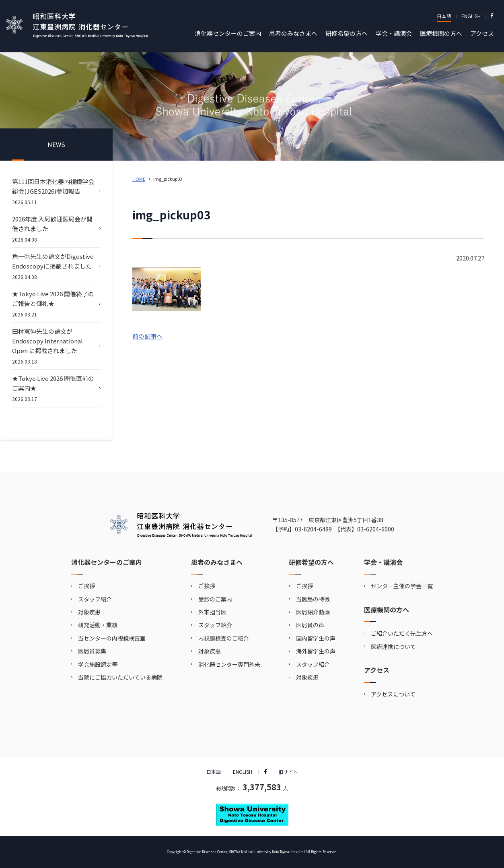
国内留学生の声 (316, 638)
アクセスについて (393, 694)
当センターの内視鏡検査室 (112, 638)
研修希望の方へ (347, 33)
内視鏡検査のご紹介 (224, 638)
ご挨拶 (86, 586)
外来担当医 (212, 612)
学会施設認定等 (98, 664)
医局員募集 (92, 651)
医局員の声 (310, 625)
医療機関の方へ (441, 33)
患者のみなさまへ (293, 33)
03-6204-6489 (313, 529)
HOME (139, 179)
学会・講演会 (394, 33)
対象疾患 (89, 612)
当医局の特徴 (313, 599)
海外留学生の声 (316, 651)
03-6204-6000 (376, 529)
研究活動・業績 (98, 625)
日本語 (444, 16)
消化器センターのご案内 (228, 33)
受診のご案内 (215, 599)
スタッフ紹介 (95, 599)
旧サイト (288, 772)
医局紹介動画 (313, 612)
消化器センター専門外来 (229, 664)
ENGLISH (471, 16)
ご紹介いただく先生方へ (402, 633)
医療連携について (393, 647)
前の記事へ (147, 336)
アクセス (482, 33)
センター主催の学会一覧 (402, 586)
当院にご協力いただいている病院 (120, 677)
